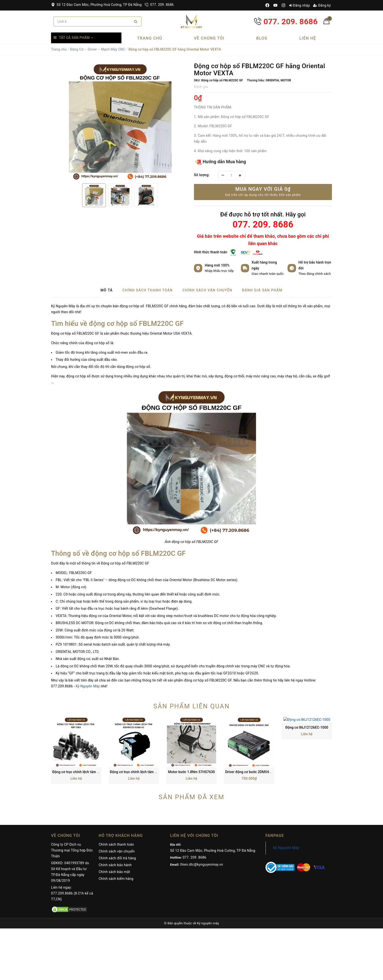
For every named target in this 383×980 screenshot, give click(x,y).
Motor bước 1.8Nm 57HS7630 (191, 727)
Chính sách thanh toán (116, 800)
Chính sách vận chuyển (117, 807)
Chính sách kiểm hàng (116, 834)
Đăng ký (322, 5)
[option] (120, 121)
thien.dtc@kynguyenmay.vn (202, 820)
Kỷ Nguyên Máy (88, 686)
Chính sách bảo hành (115, 820)
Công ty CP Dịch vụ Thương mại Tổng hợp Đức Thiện (72, 806)
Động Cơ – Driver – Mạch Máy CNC (97, 49)
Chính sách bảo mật (114, 827)
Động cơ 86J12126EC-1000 (307, 727)
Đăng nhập (300, 5)
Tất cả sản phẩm (74, 38)
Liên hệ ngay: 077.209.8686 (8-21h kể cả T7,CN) (72, 849)
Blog (262, 38)
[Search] (136, 21)
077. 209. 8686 (159, 5)
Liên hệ (308, 38)
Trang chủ (150, 38)
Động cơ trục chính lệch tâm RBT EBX (81, 727)
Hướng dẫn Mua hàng (221, 162)
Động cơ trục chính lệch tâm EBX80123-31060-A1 (149, 727)
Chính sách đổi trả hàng (117, 814)
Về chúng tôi (209, 38)
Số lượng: (202, 175)
